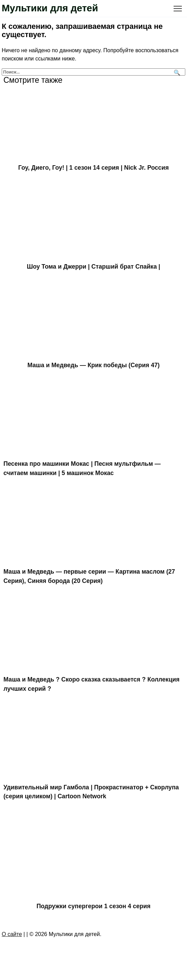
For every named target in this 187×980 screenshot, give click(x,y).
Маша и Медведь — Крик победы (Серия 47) (94, 365)
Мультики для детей (50, 8)
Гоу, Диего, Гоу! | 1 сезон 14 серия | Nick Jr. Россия (93, 168)
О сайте (12, 934)
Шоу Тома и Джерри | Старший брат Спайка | (93, 266)
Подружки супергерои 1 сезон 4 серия (93, 906)
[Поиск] (176, 72)
